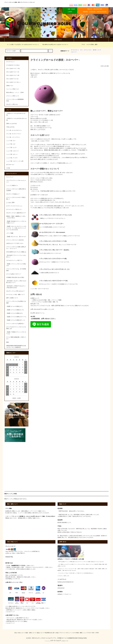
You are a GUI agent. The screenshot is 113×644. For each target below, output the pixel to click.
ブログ (83, 44)
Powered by (56, 641)
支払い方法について (20, 633)
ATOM (97, 633)
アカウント (22, 40)
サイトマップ (10, 177)
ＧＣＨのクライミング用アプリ (14, 260)
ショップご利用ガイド (12, 186)
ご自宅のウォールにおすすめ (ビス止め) (16, 114)
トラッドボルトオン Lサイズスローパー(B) (53, 259)
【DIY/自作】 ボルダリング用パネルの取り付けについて (16, 282)
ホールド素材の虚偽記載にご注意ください (16, 338)
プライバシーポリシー (65, 633)
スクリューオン (88, 50)
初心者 (95, 50)
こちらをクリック (10, 612)
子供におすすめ (10, 127)
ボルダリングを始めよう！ (13, 194)
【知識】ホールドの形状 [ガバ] (14, 306)
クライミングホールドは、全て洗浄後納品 (16, 270)
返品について (40, 633)
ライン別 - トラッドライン (13, 137)
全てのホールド (10, 165)
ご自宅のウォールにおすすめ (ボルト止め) (16, 119)
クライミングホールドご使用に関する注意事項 (16, 190)
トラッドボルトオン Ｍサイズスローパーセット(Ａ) (55, 215)
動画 (8, 342)
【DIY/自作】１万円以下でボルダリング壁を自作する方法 (16, 287)
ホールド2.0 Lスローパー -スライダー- (52, 224)
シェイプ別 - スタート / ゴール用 (15, 161)
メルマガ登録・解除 (92, 44)
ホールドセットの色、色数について (16, 295)
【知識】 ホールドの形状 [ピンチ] (15, 310)
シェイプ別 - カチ (11, 144)
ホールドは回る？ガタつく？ (14, 274)
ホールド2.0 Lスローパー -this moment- (52, 232)
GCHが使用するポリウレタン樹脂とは (16, 252)
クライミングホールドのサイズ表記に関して (16, 198)
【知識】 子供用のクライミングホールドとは (16, 333)
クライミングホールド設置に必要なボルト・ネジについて (16, 248)
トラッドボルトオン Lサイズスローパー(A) (53, 241)
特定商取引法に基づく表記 (52, 633)
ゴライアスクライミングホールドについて (16, 181)
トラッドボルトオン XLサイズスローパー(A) (53, 281)
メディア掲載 (10, 233)
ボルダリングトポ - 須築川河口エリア (16, 213)
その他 (8, 168)
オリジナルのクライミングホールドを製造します (16, 328)
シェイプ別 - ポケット (12, 154)
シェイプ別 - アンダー (12, 158)
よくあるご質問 (10, 203)
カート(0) (91, 40)
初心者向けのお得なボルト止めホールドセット (54, 44)
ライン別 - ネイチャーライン (14, 134)
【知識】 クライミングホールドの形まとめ (16, 265)
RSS (93, 633)
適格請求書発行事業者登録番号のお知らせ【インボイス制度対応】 (16, 347)
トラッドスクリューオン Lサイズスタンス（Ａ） (55, 269)
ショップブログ (87, 633)
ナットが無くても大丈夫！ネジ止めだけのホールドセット (22, 44)
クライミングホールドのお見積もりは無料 (16, 302)
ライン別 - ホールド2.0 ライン (14, 130)
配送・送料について (31, 633)
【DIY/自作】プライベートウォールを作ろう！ (16, 256)
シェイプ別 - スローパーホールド (40, 289)
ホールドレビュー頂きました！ (14, 209)
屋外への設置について (12, 298)
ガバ (81, 50)
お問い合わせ (56, 40)
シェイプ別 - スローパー (13, 151)
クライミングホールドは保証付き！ (16, 324)
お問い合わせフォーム (38, 313)
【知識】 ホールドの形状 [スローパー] (16, 317)
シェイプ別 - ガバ (11, 141)
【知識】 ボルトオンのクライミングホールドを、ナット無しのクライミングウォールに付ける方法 (16, 228)
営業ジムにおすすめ (12, 124)
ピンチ (99, 50)
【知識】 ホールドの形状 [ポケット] (16, 320)
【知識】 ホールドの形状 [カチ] (14, 313)
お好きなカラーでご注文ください (15, 243)
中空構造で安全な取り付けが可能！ (16, 277)
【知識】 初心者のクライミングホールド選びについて (16, 222)
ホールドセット (75, 50)
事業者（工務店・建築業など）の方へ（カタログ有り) (16, 217)
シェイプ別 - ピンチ (11, 148)
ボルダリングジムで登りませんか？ (16, 291)
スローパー (74, 52)
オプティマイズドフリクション (14, 206)
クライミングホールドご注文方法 (15, 240)
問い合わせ (36, 516)
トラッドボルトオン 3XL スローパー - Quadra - (55, 250)
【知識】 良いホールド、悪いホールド (16, 237)
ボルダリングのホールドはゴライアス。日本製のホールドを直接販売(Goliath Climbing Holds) (61, 638)
